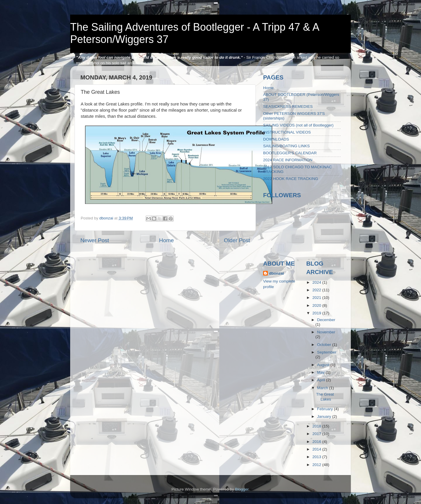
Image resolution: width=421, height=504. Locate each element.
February (326, 409)
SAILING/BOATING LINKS (287, 146)
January (325, 416)
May (321, 372)
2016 (317, 442)
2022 (317, 290)
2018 (317, 426)
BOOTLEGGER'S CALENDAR (290, 153)
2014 (317, 449)
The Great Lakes (325, 397)
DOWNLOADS (276, 139)
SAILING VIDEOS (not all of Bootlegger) (298, 125)
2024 (317, 282)
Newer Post (95, 240)
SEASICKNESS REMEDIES (288, 106)
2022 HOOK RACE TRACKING (291, 179)
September (327, 352)
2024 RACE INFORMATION (288, 160)
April (322, 380)
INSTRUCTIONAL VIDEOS (287, 132)
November (326, 332)
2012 (317, 465)
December (326, 320)
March (323, 388)
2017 (317, 434)
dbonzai (276, 273)
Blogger (242, 489)
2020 (317, 305)
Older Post (237, 240)
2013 (317, 457)
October (325, 345)
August (324, 365)
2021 (317, 298)
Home (166, 240)
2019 (317, 313)
